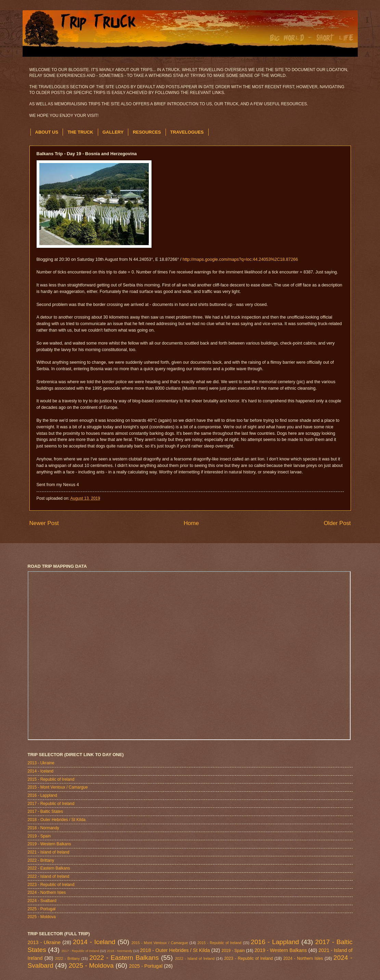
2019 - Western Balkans (49, 844)
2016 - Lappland (42, 795)
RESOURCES (147, 132)
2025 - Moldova (42, 917)
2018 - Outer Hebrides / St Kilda (57, 820)
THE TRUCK (80, 132)
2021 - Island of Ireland (49, 852)
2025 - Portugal (42, 909)
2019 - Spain (39, 836)
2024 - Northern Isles (47, 892)
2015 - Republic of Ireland (51, 779)
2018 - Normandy (43, 828)
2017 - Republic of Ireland (51, 804)
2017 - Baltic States (45, 811)
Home (191, 523)
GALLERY (113, 132)
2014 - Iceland (41, 771)
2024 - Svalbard (42, 901)
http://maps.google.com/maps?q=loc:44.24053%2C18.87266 (240, 259)
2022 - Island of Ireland (49, 876)
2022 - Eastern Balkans (49, 868)
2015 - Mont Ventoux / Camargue (58, 787)
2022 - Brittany (41, 860)
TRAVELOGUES (187, 132)
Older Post (337, 523)
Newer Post (44, 523)
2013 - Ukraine (41, 763)
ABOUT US (47, 132)
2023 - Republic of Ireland (51, 885)
